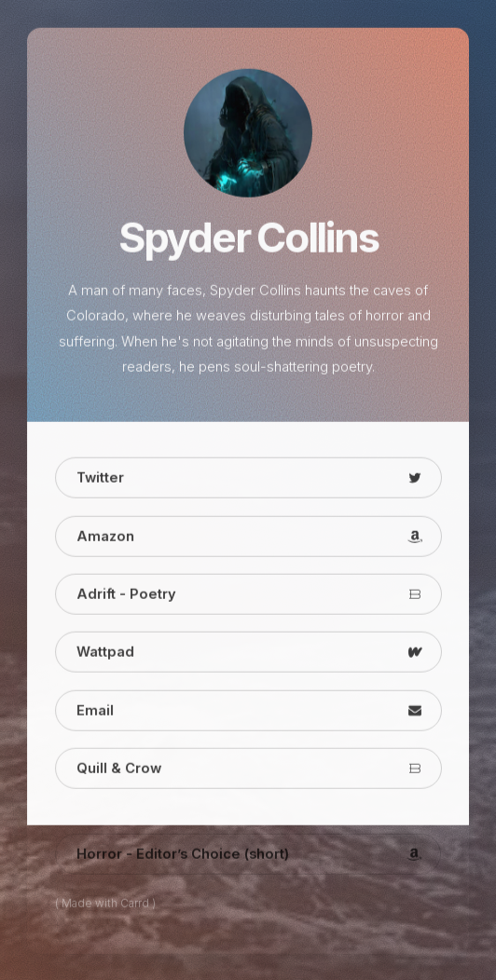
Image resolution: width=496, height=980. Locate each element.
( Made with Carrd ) (105, 905)
